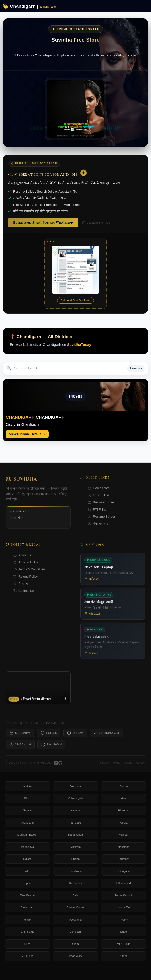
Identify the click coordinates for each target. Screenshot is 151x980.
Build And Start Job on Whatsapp (43, 223)
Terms (116, 766)
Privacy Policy (26, 565)
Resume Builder (102, 520)
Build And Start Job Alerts (75, 300)
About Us (22, 558)
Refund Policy (26, 580)
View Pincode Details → (27, 434)
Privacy (105, 766)
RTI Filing (97, 513)
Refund (128, 766)
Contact (141, 766)
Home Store (99, 491)
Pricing (21, 587)
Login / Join (99, 498)
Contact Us (24, 594)
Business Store (101, 505)
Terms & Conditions (29, 572)
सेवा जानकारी (98, 527)
